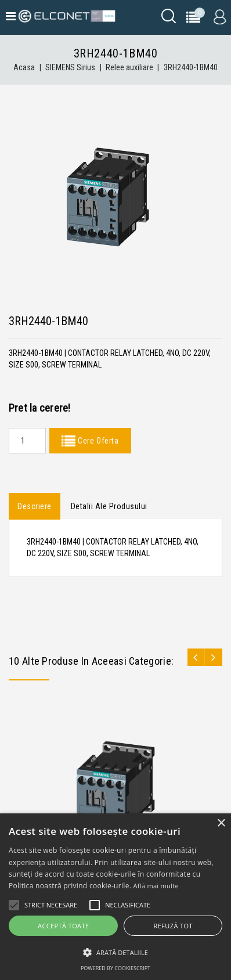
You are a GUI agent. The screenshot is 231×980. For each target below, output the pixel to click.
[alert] (115, 897)
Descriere (35, 506)
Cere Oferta (97, 441)
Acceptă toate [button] (63, 926)
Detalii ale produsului (109, 506)
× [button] (221, 824)
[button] (115, 952)
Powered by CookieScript (115, 968)
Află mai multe (156, 886)
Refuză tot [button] (173, 926)
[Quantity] (27, 441)
